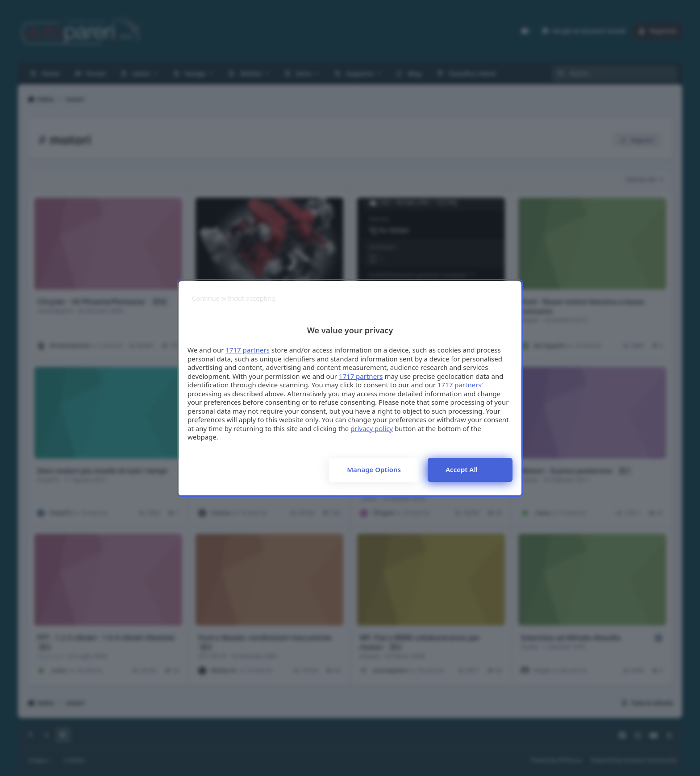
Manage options (374, 469)
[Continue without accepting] (234, 298)
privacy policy (372, 428)
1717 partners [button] (248, 350)
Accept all (462, 469)
